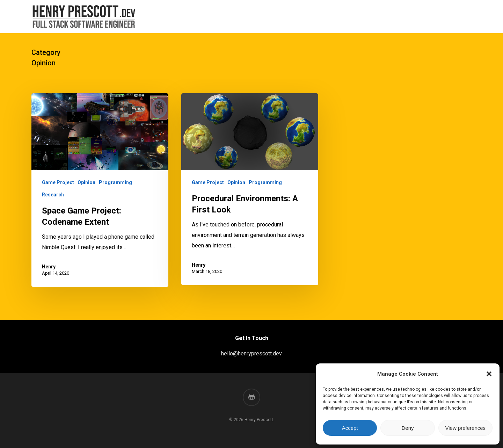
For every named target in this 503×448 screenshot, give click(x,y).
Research (53, 195)
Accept (350, 428)
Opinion (86, 182)
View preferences (466, 428)
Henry (49, 267)
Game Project (58, 182)
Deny (407, 428)
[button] (489, 374)
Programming (115, 182)
